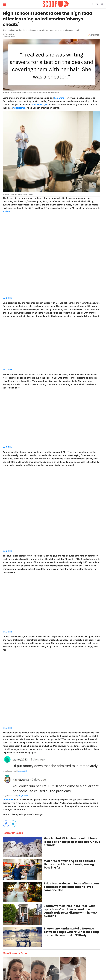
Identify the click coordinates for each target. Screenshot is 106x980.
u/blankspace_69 (39, 105)
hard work (59, 98)
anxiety (6, 211)
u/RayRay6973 (23, 796)
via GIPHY (8, 298)
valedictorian (19, 108)
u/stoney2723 (23, 771)
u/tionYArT (8, 800)
